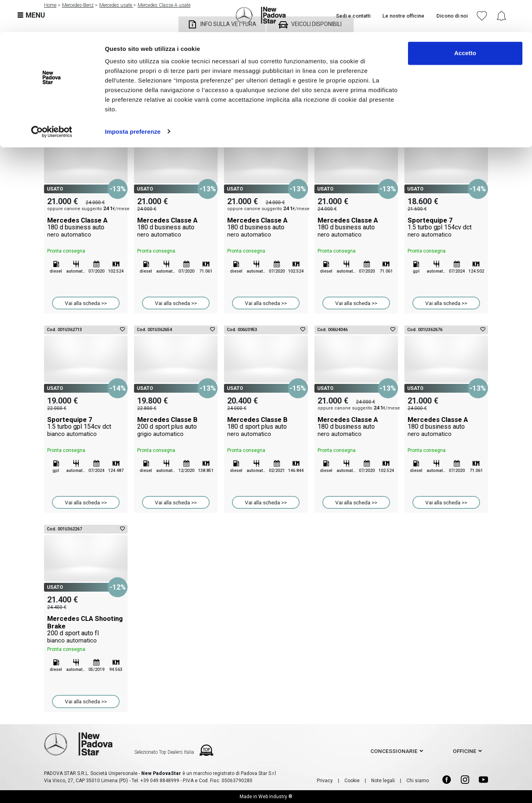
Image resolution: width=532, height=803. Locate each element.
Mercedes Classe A (86, 227)
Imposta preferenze (133, 99)
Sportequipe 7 (446, 227)
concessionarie (394, 751)
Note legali (383, 781)
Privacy (325, 781)
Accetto (465, 21)
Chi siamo (418, 781)
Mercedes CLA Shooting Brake (86, 629)
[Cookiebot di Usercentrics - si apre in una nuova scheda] (52, 99)
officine (465, 751)
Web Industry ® (275, 797)
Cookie (352, 781)
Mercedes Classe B (176, 427)
